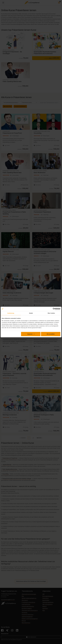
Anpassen (31, 334)
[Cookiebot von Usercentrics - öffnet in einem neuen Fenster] (54, 309)
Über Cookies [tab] (51, 313)
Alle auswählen (51, 334)
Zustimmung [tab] (11, 313)
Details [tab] (31, 313)
